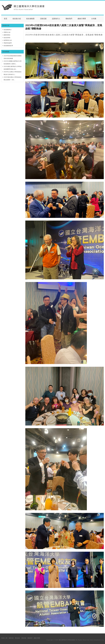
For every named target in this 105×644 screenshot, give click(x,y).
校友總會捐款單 (8, 46)
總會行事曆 (82, 19)
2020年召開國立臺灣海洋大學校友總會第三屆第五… (13, 62)
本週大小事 (4, 638)
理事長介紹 (7, 32)
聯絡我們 (69, 19)
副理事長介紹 (8, 40)
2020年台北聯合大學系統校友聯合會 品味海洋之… (13, 73)
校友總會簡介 (8, 30)
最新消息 (11, 638)
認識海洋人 (56, 19)
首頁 (6, 19)
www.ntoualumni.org (97, 640)
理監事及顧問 (8, 43)
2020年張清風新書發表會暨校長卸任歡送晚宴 (13, 57)
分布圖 (94, 19)
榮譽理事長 (7, 35)
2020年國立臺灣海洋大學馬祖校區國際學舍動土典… (13, 68)
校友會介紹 (17, 19)
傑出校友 (17, 638)
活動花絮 (43, 19)
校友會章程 (7, 38)
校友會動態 (30, 19)
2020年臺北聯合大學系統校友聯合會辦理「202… (13, 78)
